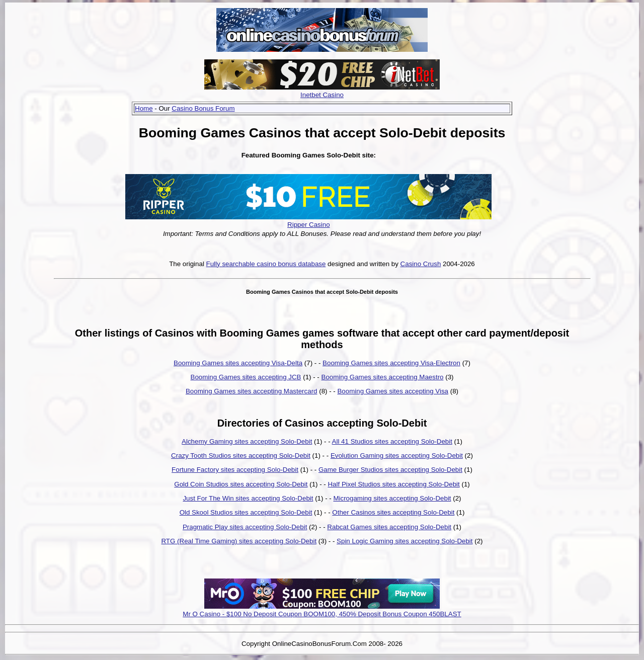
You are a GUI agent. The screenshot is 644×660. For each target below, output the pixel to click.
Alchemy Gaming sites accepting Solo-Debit (247, 441)
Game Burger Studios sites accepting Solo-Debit (390, 470)
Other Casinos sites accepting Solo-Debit (393, 512)
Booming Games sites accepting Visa (393, 391)
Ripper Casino (308, 225)
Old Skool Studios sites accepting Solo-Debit (246, 512)
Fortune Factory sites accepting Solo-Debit (235, 470)
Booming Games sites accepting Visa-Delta (238, 363)
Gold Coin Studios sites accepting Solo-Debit (241, 484)
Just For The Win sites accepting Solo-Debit (248, 498)
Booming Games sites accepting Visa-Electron (391, 363)
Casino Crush (421, 264)
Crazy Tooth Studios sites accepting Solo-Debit (241, 456)
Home (144, 108)
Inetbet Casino (322, 95)
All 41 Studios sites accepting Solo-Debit (392, 441)
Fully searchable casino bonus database (266, 264)
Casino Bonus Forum (203, 108)
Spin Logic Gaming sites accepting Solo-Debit (405, 541)
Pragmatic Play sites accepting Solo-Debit (245, 527)
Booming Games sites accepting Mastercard (252, 391)
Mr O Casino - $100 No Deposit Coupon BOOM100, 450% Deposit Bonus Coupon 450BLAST (322, 614)
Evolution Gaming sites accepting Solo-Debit (397, 456)
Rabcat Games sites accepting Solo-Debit (389, 527)
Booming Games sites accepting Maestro (383, 377)
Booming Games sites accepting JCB (246, 377)
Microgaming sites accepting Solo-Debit (392, 498)
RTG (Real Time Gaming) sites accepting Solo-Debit (239, 541)
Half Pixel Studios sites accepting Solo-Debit (393, 484)
